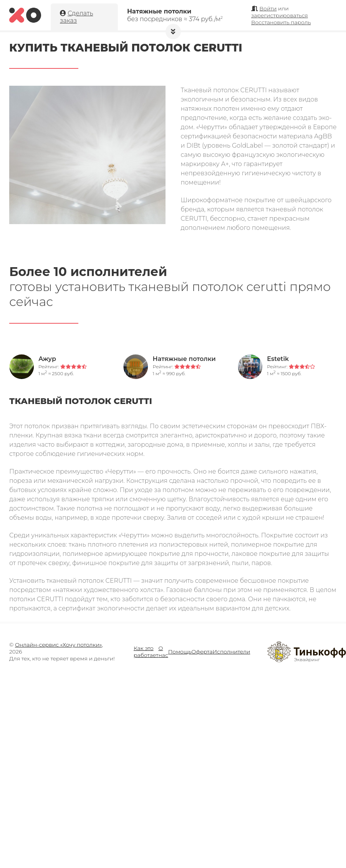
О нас (163, 652)
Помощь (180, 652)
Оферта (202, 652)
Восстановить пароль (281, 22)
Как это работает (146, 652)
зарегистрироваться (280, 15)
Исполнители (232, 652)
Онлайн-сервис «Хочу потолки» (58, 645)
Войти (268, 8)
